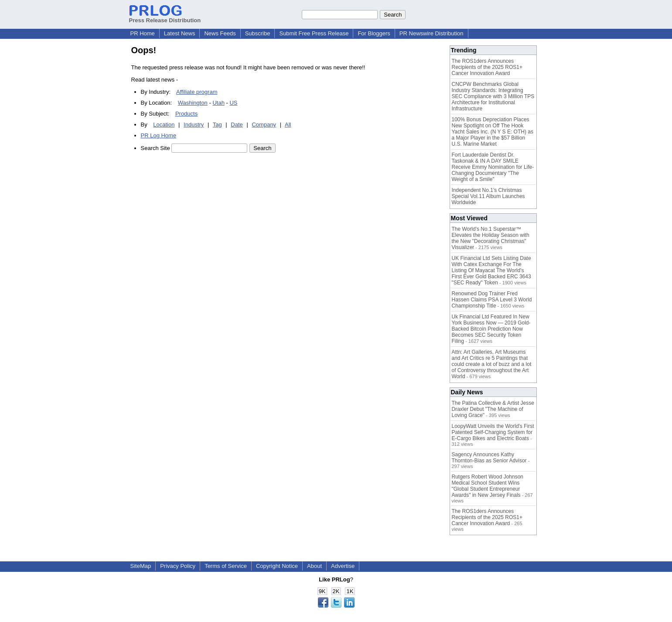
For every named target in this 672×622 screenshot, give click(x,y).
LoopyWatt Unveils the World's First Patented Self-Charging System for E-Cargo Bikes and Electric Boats (493, 432)
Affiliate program (197, 92)
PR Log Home (159, 135)
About (314, 566)
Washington (193, 103)
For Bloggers (374, 33)
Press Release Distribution (165, 17)
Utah (218, 103)
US (233, 103)
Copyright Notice (277, 566)
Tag (217, 125)
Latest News (180, 33)
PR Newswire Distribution (432, 33)
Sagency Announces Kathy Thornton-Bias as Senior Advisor (489, 458)
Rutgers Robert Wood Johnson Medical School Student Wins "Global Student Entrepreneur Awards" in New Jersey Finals (488, 486)
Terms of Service (226, 566)
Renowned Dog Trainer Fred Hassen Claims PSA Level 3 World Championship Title (492, 300)
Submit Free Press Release (314, 33)
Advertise (343, 566)
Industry (194, 125)
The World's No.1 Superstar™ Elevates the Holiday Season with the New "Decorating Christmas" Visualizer (491, 238)
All (288, 125)
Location (164, 125)
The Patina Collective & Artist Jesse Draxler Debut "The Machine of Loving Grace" (493, 409)
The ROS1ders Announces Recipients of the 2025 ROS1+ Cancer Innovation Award (487, 67)
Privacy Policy (178, 566)
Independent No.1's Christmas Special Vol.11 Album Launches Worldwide (488, 196)
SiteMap (141, 566)
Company (264, 125)
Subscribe (258, 33)
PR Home (143, 33)
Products (186, 114)
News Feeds (220, 33)
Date (237, 125)
